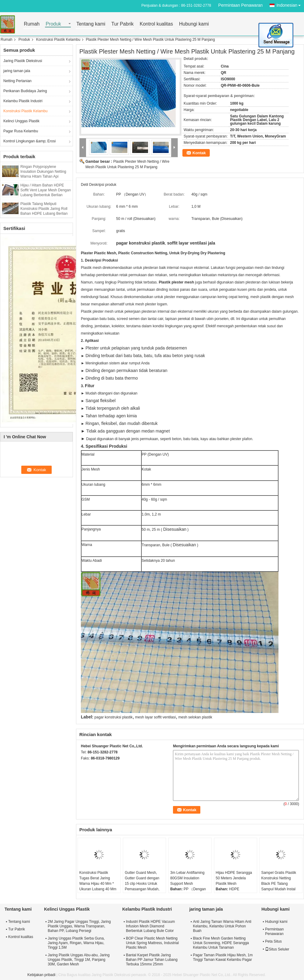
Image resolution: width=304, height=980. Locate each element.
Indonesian (290, 4)
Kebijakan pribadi (41, 975)
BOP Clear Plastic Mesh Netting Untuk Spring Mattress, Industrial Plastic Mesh (152, 943)
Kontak (199, 153)
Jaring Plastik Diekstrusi (23, 61)
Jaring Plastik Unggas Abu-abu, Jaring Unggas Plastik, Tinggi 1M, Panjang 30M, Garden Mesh (79, 960)
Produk (53, 24)
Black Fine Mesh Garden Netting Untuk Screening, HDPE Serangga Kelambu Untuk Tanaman (221, 943)
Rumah (32, 24)
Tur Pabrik (122, 24)
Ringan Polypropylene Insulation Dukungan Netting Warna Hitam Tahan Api (43, 172)
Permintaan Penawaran (240, 5)
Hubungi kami (194, 24)
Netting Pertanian (17, 81)
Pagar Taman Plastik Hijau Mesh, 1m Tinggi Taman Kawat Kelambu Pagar (223, 957)
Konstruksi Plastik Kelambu (58, 40)
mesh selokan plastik (195, 717)
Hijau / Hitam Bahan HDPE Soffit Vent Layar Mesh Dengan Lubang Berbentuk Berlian (46, 190)
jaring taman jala (17, 71)
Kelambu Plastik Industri (23, 101)
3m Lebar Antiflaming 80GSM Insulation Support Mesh (187, 878)
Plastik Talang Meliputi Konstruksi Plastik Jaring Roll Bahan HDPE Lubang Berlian (44, 209)
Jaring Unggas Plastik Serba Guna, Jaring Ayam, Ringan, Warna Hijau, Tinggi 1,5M (76, 943)
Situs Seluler (277, 949)
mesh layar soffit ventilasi (155, 717)
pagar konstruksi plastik (114, 717)
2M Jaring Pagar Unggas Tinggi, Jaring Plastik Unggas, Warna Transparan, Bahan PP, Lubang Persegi (79, 926)
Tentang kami (91, 24)
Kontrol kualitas (156, 24)
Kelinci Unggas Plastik (21, 121)
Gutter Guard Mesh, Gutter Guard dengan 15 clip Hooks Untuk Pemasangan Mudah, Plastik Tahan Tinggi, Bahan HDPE (142, 886)
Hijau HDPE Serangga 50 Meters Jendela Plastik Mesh (234, 878)
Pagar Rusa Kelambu (21, 131)
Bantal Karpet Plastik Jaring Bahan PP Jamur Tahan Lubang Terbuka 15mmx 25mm (152, 960)
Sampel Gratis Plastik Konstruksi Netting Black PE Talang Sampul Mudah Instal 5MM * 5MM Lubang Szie (279, 886)
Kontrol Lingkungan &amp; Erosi (29, 141)
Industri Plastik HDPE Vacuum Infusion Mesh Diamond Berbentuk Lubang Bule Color (150, 926)
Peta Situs (273, 941)
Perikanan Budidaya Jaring (25, 91)
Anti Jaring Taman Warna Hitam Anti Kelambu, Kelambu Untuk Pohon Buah (222, 926)
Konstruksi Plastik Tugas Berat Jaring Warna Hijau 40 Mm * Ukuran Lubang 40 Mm (98, 881)
